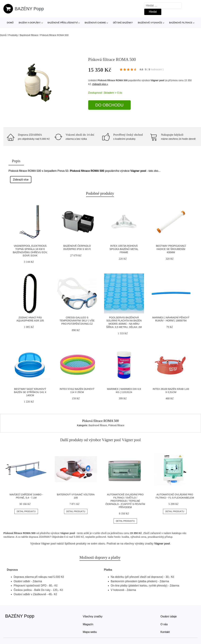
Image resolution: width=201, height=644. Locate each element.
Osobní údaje (169, 616)
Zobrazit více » (100, 84)
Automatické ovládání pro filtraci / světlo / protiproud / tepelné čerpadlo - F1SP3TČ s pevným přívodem (125, 501)
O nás (164, 624)
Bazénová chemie (95, 23)
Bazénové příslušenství (63, 23)
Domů (10, 23)
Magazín (88, 624)
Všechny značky (93, 616)
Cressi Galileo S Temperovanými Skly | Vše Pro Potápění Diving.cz (77, 321)
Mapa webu (90, 632)
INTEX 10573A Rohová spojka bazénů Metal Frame (124, 249)
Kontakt (165, 632)
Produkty (13, 35)
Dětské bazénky (123, 23)
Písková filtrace (116, 425)
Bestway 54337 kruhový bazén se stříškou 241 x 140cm (30, 392)
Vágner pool (157, 80)
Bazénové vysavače (150, 23)
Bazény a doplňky (30, 23)
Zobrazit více (21, 180)
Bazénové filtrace (181, 23)
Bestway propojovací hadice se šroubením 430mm (171, 249)
